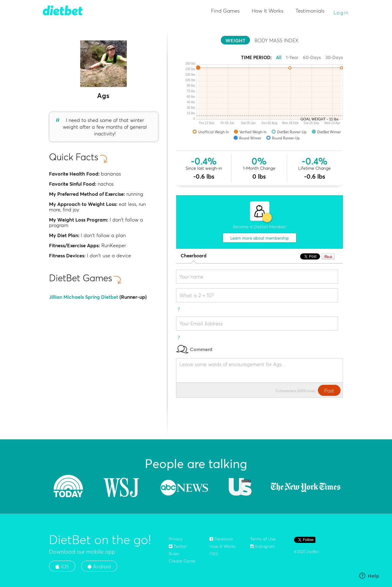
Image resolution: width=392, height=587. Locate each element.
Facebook (221, 539)
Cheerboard (194, 256)
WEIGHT (235, 40)
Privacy (176, 539)
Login (341, 12)
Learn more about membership (260, 238)
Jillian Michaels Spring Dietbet (84, 297)
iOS (62, 566)
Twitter (178, 546)
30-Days (334, 57)
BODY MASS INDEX (276, 40)
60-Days (312, 57)
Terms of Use (263, 539)
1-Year (292, 57)
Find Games (225, 11)
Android (99, 566)
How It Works (268, 11)
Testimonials (310, 11)
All (279, 57)
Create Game (182, 561)
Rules (174, 554)
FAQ (214, 554)
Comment (194, 349)
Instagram (262, 546)
